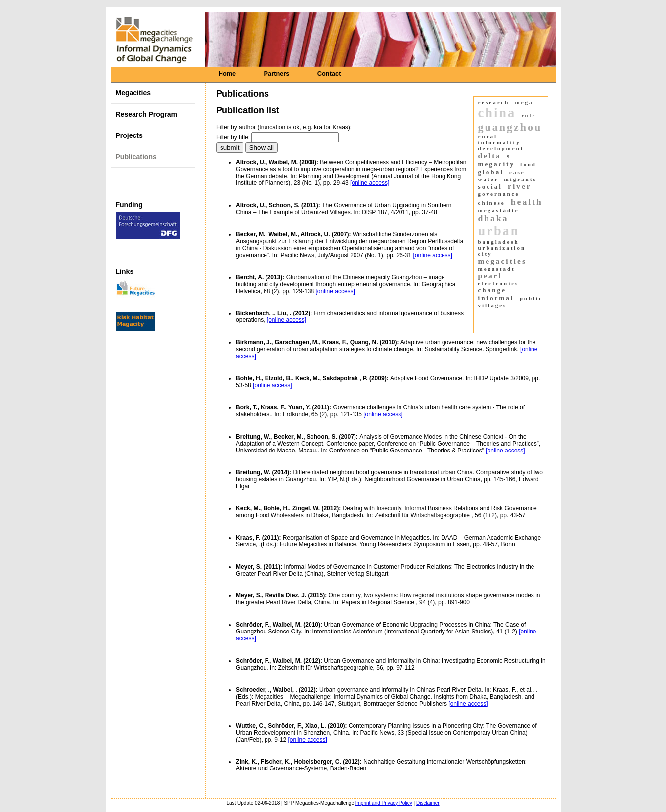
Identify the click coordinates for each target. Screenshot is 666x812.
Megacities (133, 93)
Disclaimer (428, 803)
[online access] (370, 183)
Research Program (147, 114)
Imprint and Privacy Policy (384, 803)
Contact (329, 73)
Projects (129, 135)
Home (227, 73)
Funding (148, 220)
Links (135, 283)
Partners (277, 73)
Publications (136, 157)
